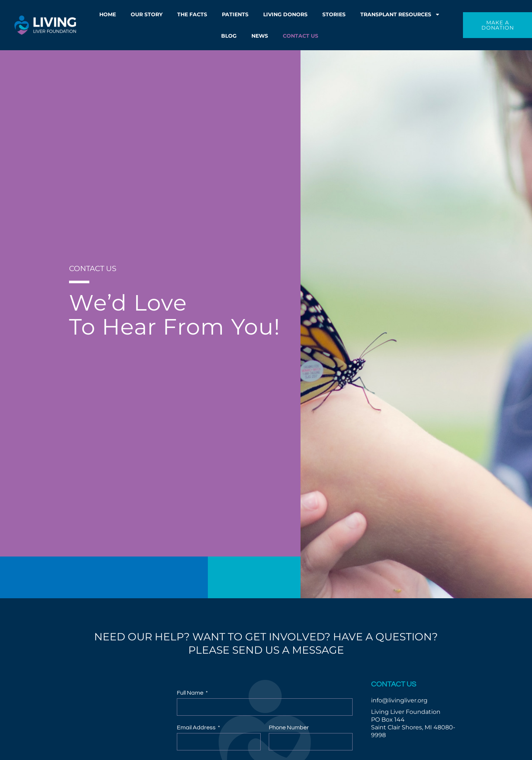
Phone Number (289, 728)
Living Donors (285, 14)
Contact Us (301, 36)
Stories (334, 14)
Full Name (191, 693)
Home (108, 14)
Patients (235, 14)
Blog (229, 36)
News (260, 36)
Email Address (197, 728)
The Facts (192, 14)
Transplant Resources (400, 14)
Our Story (147, 14)
